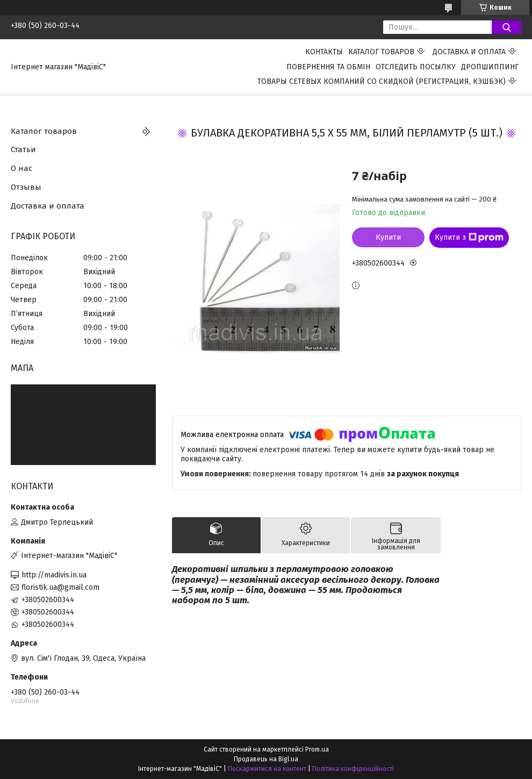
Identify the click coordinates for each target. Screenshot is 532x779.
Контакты (324, 52)
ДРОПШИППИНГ (490, 67)
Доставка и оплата (469, 52)
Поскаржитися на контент (267, 769)
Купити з (469, 238)
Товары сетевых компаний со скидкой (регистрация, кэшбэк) (382, 81)
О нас (21, 168)
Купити (388, 237)
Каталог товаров (381, 52)
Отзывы (26, 187)
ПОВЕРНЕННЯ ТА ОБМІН (328, 67)
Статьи (23, 149)
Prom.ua (317, 749)
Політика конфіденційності (353, 769)
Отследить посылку (416, 67)
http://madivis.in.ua (54, 575)
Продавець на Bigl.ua (266, 759)
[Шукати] (506, 27)
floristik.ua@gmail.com (60, 587)
